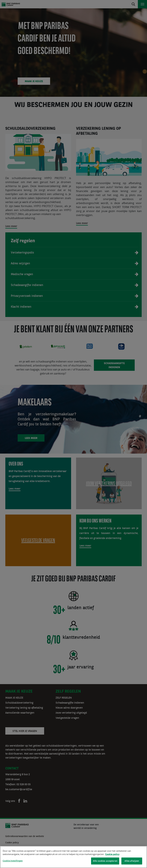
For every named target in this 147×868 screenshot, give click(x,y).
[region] (73, 857)
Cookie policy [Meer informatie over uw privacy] (112, 854)
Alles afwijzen (132, 861)
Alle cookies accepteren (105, 861)
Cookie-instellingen (13, 861)
